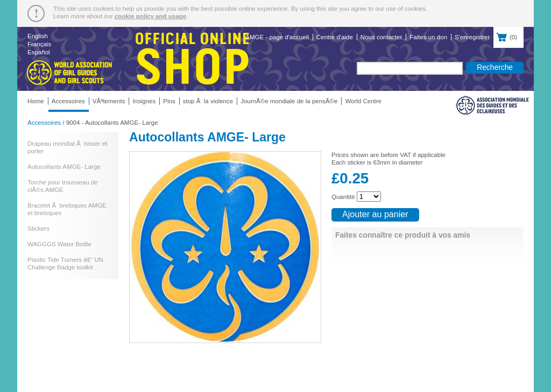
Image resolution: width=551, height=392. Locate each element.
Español (39, 52)
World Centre (363, 101)
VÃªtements (109, 101)
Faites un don (428, 37)
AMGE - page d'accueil (277, 37)
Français (39, 44)
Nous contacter (381, 37)
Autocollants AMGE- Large (64, 167)
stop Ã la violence (208, 101)
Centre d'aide (335, 37)
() (508, 36)
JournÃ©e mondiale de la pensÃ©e (289, 101)
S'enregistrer (472, 37)
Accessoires (68, 101)
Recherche (495, 67)
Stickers (38, 229)
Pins (169, 101)
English (38, 36)
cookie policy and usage (150, 16)
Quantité (343, 197)
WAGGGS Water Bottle (59, 244)
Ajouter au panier (375, 214)
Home (36, 101)
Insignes (144, 101)
